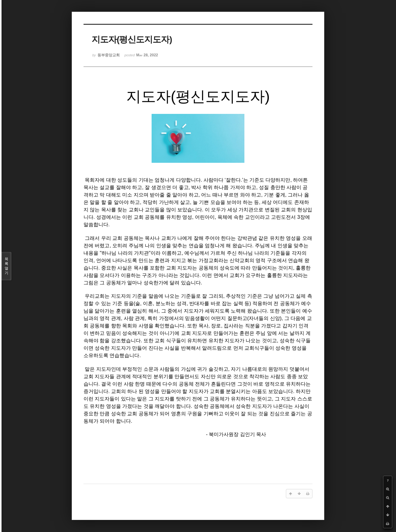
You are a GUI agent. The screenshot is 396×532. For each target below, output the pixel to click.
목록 (6, 266)
